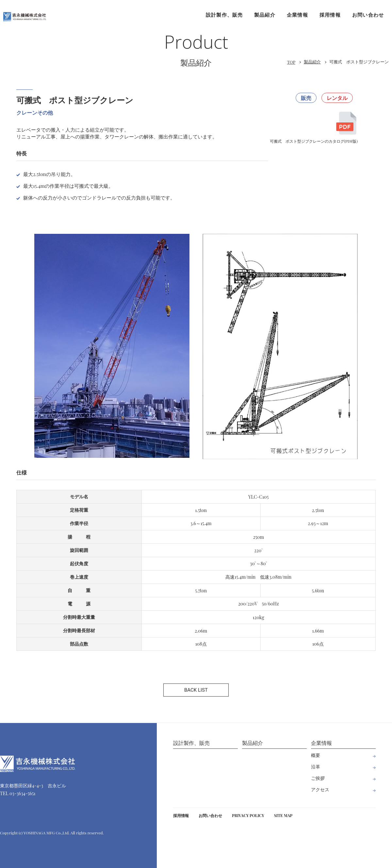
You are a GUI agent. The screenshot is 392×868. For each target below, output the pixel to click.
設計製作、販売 (224, 15)
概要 (316, 755)
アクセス (320, 789)
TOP (291, 62)
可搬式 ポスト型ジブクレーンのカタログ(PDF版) (314, 131)
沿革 (316, 767)
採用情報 (330, 15)
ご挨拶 (318, 778)
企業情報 (297, 15)
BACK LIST (196, 690)
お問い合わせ (368, 15)
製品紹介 (265, 15)
